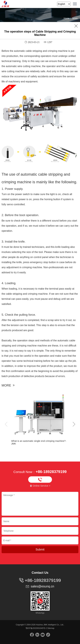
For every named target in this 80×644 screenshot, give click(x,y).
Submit (40, 549)
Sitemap (51, 628)
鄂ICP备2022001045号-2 (36, 628)
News (75, 18)
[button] (74, 424)
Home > (68, 18)
